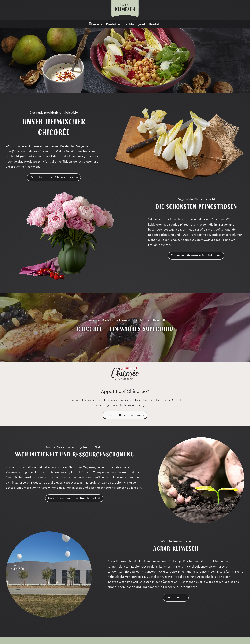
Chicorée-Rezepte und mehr (125, 415)
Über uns (96, 24)
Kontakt (155, 24)
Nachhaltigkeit (134, 24)
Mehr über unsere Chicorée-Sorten (54, 177)
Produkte (113, 24)
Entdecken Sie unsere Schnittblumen (196, 255)
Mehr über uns (176, 597)
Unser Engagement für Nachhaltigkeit (74, 498)
